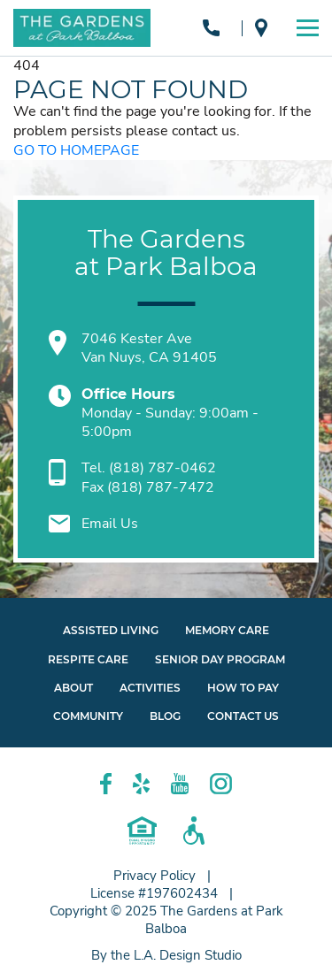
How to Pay (243, 688)
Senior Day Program (220, 659)
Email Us (110, 524)
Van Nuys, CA (261, 28)
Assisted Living (111, 630)
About (73, 688)
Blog (165, 716)
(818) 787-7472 (161, 487)
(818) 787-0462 (211, 28)
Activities (150, 688)
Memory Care (227, 630)
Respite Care (88, 659)
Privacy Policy (154, 876)
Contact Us (243, 716)
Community (88, 716)
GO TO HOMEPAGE (76, 151)
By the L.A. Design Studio (166, 955)
